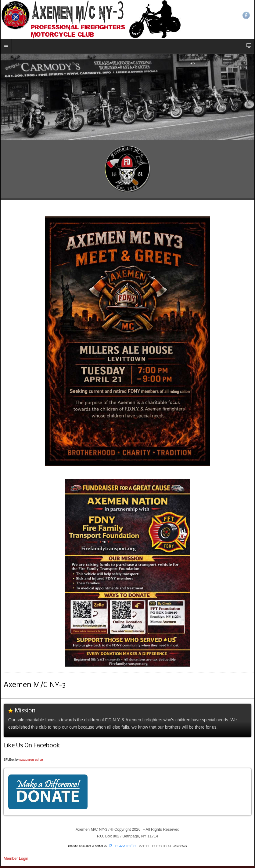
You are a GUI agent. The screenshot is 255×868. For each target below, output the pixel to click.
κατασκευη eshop (31, 760)
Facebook (246, 15)
